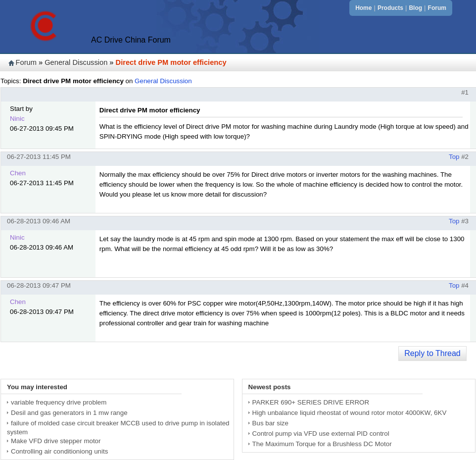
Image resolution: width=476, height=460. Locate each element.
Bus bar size (270, 423)
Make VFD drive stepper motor (56, 441)
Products (390, 8)
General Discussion (76, 62)
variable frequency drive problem (59, 402)
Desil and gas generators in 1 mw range (69, 413)
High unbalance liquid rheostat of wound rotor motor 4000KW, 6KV (350, 413)
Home (363, 8)
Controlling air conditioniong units (59, 451)
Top (454, 157)
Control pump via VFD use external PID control (321, 434)
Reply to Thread (432, 353)
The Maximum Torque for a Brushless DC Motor (322, 444)
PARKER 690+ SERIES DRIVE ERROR (311, 402)
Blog (415, 8)
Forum (437, 8)
